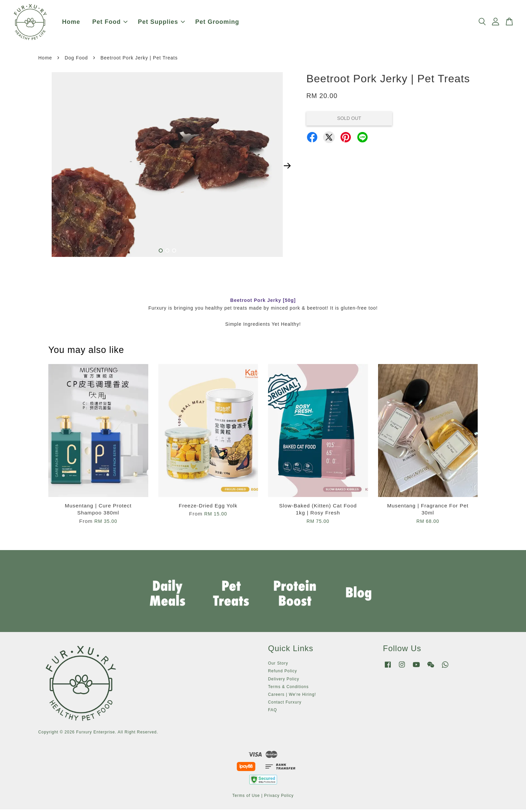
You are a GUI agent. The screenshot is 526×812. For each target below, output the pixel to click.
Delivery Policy (284, 682)
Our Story (278, 666)
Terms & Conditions (288, 690)
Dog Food (76, 61)
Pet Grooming (217, 24)
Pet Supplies (161, 24)
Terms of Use (246, 799)
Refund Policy (282, 674)
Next (287, 169)
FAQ (273, 713)
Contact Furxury (285, 705)
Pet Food (110, 24)
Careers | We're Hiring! (292, 697)
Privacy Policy (279, 799)
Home (71, 24)
